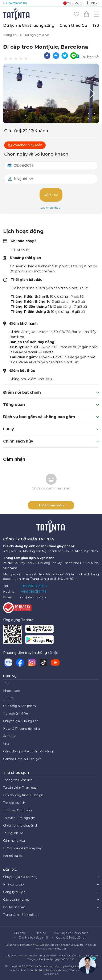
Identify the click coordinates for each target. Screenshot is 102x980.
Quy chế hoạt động (70, 937)
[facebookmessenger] (56, 56)
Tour (6, 683)
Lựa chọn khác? (51, 208)
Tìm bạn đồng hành (17, 810)
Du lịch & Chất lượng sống (29, 25)
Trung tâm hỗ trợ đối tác (21, 915)
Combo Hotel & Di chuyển (22, 759)
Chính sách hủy (51, 441)
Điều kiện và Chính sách (71, 933)
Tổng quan (51, 405)
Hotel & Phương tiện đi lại (22, 729)
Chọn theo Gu (73, 25)
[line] (74, 56)
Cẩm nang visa (14, 841)
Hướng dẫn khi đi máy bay (22, 848)
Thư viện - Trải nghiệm (19, 818)
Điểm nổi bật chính (51, 392)
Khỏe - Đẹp (11, 691)
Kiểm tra (51, 195)
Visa (6, 744)
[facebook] (47, 56)
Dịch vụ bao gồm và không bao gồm (51, 417)
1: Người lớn (23, 179)
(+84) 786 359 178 (17, 3)
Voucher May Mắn (25, 145)
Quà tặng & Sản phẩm (19, 706)
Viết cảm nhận (51, 505)
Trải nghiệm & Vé (36, 35)
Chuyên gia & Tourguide (21, 721)
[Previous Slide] (9, 93)
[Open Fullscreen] (98, 123)
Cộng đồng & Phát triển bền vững (28, 751)
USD (91, 3)
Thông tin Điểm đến (18, 780)
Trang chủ (11, 35)
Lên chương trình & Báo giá (23, 795)
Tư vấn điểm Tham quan (21, 788)
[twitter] (65, 56)
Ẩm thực (10, 736)
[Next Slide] (93, 93)
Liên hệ (41, 933)
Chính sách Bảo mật (34, 937)
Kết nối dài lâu (13, 856)
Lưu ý (51, 429)
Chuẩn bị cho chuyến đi (20, 825)
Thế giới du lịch (14, 803)
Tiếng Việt (72, 3)
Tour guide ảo (13, 833)
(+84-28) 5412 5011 (34, 586)
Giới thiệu (21, 933)
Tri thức (9, 698)
